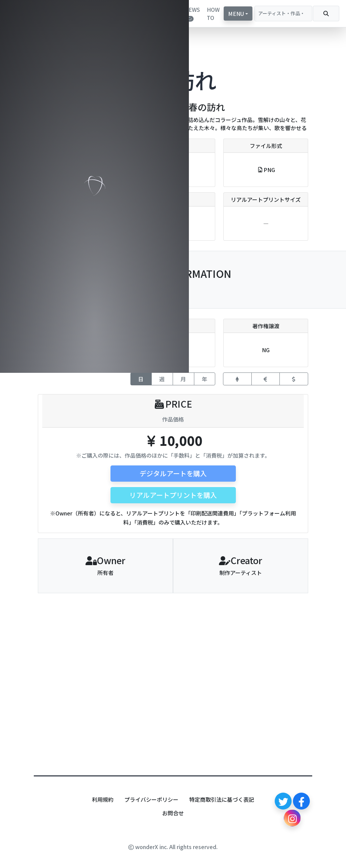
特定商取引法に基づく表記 (222, 799)
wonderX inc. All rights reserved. (173, 847)
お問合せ (173, 813)
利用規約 (103, 799)
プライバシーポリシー (151, 799)
